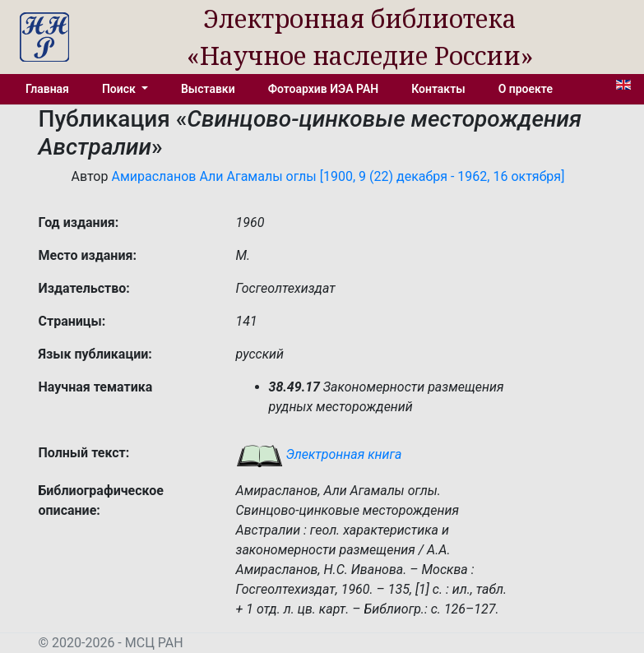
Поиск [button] (120, 89)
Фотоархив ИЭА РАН (324, 89)
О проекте (526, 89)
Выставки (208, 89)
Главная (47, 89)
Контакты (438, 89)
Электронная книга (319, 454)
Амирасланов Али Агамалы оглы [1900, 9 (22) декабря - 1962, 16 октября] (338, 176)
